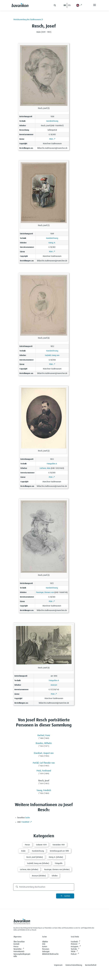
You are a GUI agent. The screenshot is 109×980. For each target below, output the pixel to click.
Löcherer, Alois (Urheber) (29, 870)
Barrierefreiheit (91, 965)
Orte (44, 944)
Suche (27, 818)
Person (27, 845)
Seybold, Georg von (52, 355)
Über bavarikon (19, 942)
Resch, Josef (45, 126)
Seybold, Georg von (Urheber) (38, 863)
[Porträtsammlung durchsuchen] (44, 887)
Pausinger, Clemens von (45, 592)
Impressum (58, 965)
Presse (16, 947)
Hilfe (15, 956)
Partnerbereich (19, 952)
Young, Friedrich (44, 790)
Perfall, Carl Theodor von (44, 763)
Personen (46, 949)
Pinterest (75, 944)
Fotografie (59, 863)
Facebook (75, 942)
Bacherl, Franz (44, 735)
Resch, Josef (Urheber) (35, 857)
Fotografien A (52, 464)
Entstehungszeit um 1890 (59, 851)
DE (65, 5)
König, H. (52, 243)
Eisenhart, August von (44, 753)
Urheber (55, 876)
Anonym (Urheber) (39, 876)
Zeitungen (46, 952)
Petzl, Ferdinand (44, 771)
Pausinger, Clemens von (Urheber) (57, 870)
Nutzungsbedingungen (22, 954)
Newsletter (19, 949)
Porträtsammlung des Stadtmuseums (28, 20)
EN (69, 5)
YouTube (75, 949)
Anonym (54, 685)
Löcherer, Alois (45, 468)
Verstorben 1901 (59, 845)
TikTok (74, 952)
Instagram (76, 947)
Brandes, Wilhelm (44, 743)
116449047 (26, 822)
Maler (23, 851)
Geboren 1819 (41, 845)
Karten (45, 947)
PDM (52, 139)
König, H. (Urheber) (56, 857)
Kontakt (16, 944)
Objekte (45, 942)
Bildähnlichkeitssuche (50, 954)
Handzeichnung (52, 121)
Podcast (75, 954)
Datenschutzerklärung (74, 965)
